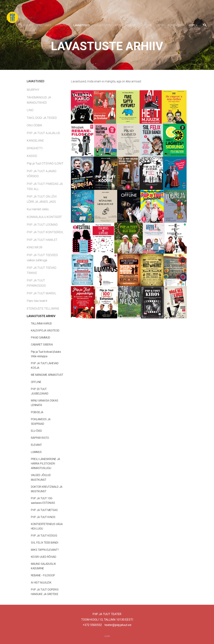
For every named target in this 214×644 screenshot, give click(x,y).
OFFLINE (36, 382)
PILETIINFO (44, 25)
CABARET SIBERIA (42, 345)
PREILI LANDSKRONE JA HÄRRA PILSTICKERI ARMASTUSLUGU (45, 464)
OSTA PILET (62, 25)
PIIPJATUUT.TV (103, 25)
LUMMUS (36, 452)
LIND (30, 110)
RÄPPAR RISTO (40, 438)
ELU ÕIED (36, 431)
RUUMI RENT (133, 25)
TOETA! (160, 25)
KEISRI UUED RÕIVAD (44, 557)
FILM (118, 25)
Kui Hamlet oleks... (38, 209)
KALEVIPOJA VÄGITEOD (45, 331)
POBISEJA (37, 412)
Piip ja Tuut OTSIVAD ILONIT (45, 163)
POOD (148, 25)
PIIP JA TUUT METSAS (44, 510)
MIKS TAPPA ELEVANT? (45, 550)
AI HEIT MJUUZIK (41, 583)
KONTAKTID (175, 25)
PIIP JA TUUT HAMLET (42, 240)
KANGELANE (35, 140)
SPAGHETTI (35, 148)
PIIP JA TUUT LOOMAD (42, 225)
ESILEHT (29, 25)
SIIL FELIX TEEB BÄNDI (45, 543)
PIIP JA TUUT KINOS (43, 517)
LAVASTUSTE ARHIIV (41, 316)
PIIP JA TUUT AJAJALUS (43, 133)
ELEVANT (36, 445)
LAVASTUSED (82, 25)
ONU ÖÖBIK (35, 125)
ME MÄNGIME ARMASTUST (47, 375)
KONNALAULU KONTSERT (44, 217)
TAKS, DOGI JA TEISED (42, 118)
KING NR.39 (35, 247)
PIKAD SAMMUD (41, 338)
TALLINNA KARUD (41, 324)
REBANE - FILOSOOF (43, 575)
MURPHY (33, 90)
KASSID (32, 156)
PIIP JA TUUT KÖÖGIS (44, 536)
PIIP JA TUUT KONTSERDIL (45, 232)
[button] (193, 25)
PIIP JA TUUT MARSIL (42, 293)
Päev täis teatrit (37, 301)
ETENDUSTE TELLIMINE (43, 308)
